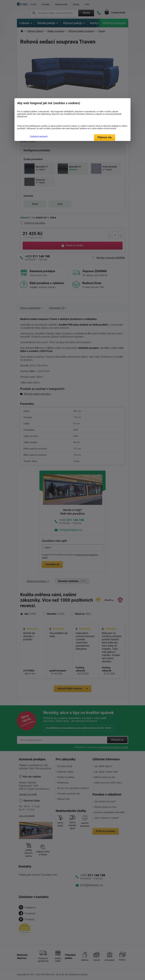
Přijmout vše (105, 137)
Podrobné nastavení (39, 136)
